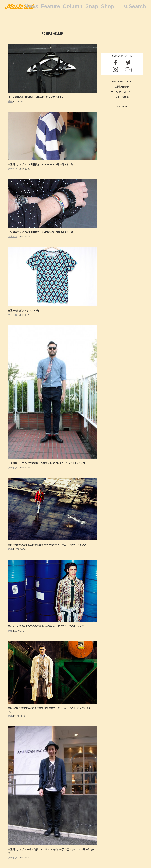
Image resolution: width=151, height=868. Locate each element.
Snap (92, 6)
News (31, 6)
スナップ (13, 169)
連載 (10, 101)
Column (73, 6)
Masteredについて (122, 81)
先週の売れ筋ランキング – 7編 (24, 310)
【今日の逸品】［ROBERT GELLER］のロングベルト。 (36, 97)
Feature (51, 6)
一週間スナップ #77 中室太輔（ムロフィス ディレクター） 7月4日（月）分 (47, 463)
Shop (108, 6)
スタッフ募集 (122, 97)
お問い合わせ (122, 87)
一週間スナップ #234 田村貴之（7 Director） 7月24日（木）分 (40, 165)
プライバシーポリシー (122, 92)
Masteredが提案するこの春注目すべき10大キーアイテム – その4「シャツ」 (47, 626)
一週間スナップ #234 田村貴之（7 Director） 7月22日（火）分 (40, 232)
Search (137, 6)
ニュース (13, 315)
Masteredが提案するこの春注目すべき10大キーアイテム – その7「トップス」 (48, 545)
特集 (10, 549)
